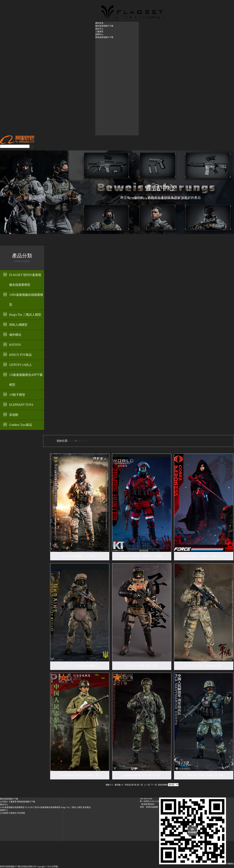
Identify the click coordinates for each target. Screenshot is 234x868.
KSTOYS (15, 345)
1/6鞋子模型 (17, 395)
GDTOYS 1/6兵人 (21, 365)
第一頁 (140, 785)
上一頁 (147, 785)
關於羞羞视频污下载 (104, 26)
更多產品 (87, 807)
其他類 (14, 415)
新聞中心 (99, 34)
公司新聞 (4, 813)
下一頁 (154, 785)
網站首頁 (99, 23)
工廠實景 (99, 32)
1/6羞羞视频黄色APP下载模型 (26, 380)
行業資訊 (13, 813)
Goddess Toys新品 (21, 425)
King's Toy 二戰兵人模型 (25, 315)
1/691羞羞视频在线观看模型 (26, 300)
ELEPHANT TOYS (21, 405)
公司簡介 (4, 802)
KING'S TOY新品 (20, 355)
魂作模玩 (15, 335)
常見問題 (21, 813)
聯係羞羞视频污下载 (104, 37)
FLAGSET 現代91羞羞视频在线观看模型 (25, 280)
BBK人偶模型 (18, 325)
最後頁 (161, 785)
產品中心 (99, 29)
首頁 (71, 441)
